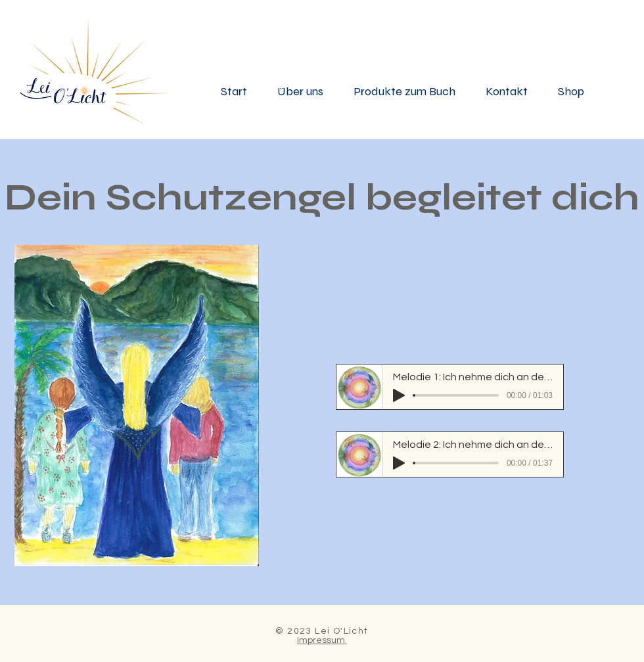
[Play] (399, 395)
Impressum (322, 640)
